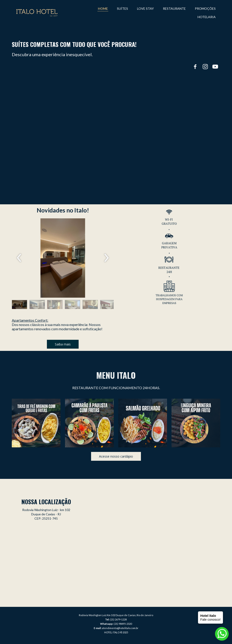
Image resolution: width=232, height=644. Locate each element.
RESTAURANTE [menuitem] (174, 8)
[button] (19, 306)
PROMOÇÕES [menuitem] (205, 8)
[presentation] (19, 258)
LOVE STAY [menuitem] (145, 8)
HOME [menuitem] (103, 8)
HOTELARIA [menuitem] (207, 17)
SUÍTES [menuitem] (122, 8)
